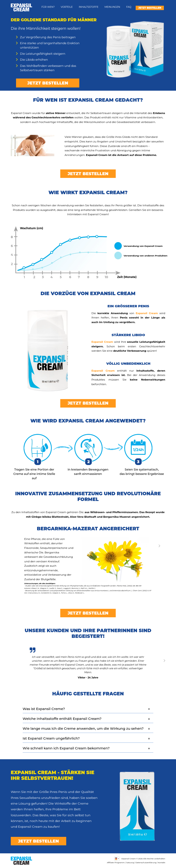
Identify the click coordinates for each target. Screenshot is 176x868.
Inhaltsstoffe (89, 7)
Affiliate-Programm (116, 863)
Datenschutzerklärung (146, 863)
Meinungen (112, 7)
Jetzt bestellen (150, 8)
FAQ (129, 7)
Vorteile (67, 7)
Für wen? (48, 7)
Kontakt (162, 863)
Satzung (130, 863)
